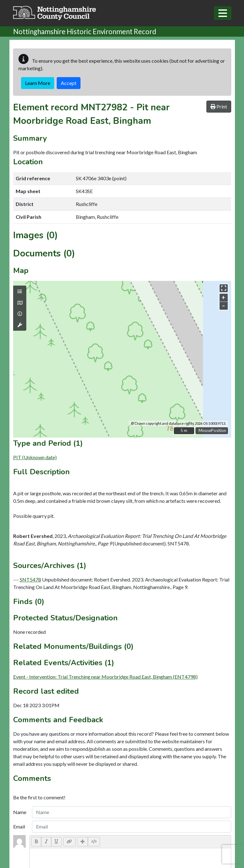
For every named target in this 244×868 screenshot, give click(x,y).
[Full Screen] (83, 842)
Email (19, 826)
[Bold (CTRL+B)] (36, 842)
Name (20, 812)
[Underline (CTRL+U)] (56, 842)
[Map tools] (20, 325)
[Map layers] (20, 292)
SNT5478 (30, 579)
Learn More (38, 83)
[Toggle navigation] (223, 13)
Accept (69, 83)
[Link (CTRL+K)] (69, 842)
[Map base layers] (20, 303)
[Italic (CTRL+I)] (46, 842)
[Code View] (94, 842)
